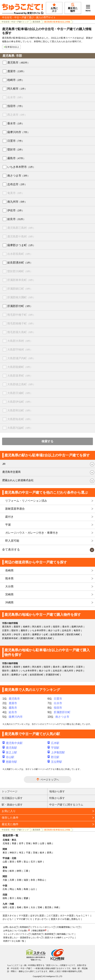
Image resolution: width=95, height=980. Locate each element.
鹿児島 (48, 907)
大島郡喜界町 (20, 376)
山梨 (5, 862)
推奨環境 (49, 934)
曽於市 (16, 150)
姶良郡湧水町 (20, 263)
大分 (33, 907)
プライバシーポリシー (43, 927)
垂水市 (16, 123)
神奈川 (13, 853)
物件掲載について (65, 934)
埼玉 (21, 853)
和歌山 (41, 880)
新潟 (12, 862)
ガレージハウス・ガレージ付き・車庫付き (32, 533)
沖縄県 (9, 602)
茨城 (35, 853)
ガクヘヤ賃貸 (67, 916)
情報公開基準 (39, 931)
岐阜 (12, 871)
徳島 (5, 898)
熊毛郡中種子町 (21, 315)
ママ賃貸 (23, 916)
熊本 (26, 907)
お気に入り (9, 811)
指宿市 (16, 106)
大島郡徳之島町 (21, 384)
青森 (14, 843)
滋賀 (26, 880)
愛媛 (26, 898)
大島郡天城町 (20, 393)
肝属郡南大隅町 (21, 297)
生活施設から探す (12, 798)
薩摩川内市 (19, 132)
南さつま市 (19, 176)
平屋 (8, 525)
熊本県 (9, 578)
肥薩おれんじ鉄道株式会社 (18, 480)
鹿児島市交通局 (11, 472)
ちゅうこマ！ (83, 916)
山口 (33, 889)
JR (4, 464)
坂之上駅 (10, 752)
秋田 (35, 843)
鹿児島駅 (10, 748)
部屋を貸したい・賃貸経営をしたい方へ (22, 938)
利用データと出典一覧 (14, 941)
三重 (26, 871)
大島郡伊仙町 (20, 402)
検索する (47, 441)
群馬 (49, 853)
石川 (33, 862)
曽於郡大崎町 (20, 271)
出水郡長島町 (20, 254)
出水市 (16, 97)
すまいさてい (42, 919)
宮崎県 (9, 594)
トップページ (10, 791)
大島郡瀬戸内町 (21, 358)
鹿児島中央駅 (13, 743)
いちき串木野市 (21, 167)
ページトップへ (50, 780)
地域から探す (57, 791)
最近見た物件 (10, 824)
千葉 (28, 853)
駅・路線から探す (12, 805)
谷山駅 (8, 757)
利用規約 (24, 927)
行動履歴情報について (68, 927)
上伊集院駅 (56, 752)
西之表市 (17, 115)
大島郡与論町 (20, 428)
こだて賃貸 (52, 916)
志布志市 (17, 184)
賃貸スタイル (9, 916)
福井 (40, 862)
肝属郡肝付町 (20, 306)
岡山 (12, 889)
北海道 (6, 843)
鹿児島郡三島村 (21, 228)
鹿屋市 (16, 71)
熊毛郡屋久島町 (21, 332)
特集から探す (57, 798)
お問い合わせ (10, 927)
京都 (19, 880)
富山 (26, 862)
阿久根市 (17, 89)
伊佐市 (16, 210)
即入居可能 (12, 541)
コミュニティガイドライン (16, 934)
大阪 (5, 880)
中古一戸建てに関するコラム (66, 805)
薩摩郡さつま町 (21, 245)
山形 (42, 843)
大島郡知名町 (20, 419)
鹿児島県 (36, 22)
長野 (19, 862)
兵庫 (12, 880)
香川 (12, 898)
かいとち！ (8, 919)
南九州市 (17, 202)
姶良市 (16, 219)
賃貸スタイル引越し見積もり (66, 919)
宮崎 (40, 907)
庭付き (9, 517)
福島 (49, 843)
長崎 (19, 907)
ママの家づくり (24, 919)
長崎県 (9, 570)
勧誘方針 (37, 934)
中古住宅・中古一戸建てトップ (15, 22)
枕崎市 (16, 80)
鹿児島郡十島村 (21, 236)
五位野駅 (55, 762)
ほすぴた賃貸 (37, 916)
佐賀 (12, 907)
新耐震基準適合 (15, 509)
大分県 (9, 586)
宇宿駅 (53, 748)
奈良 (33, 880)
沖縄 (56, 907)
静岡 (19, 871)
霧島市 (16, 158)
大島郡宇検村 (20, 350)
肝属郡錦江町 (20, 289)
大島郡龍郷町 (20, 367)
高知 (19, 898)
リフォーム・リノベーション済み (26, 501)
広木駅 (53, 743)
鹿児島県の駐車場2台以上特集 (57, 22)
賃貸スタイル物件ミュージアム (60, 938)
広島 (5, 889)
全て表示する (11, 550)
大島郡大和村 (20, 341)
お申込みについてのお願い (16, 931)
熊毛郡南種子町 (21, 323)
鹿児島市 (19, 63)
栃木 (42, 853)
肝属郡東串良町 (21, 280)
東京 (5, 853)
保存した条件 (10, 818)
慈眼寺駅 (10, 762)
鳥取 (19, 889)
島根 (26, 889)
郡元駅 (53, 757)
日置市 (16, 141)
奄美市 (16, 193)
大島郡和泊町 (20, 410)
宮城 (28, 843)
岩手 (21, 843)
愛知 (5, 871)
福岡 (5, 907)
